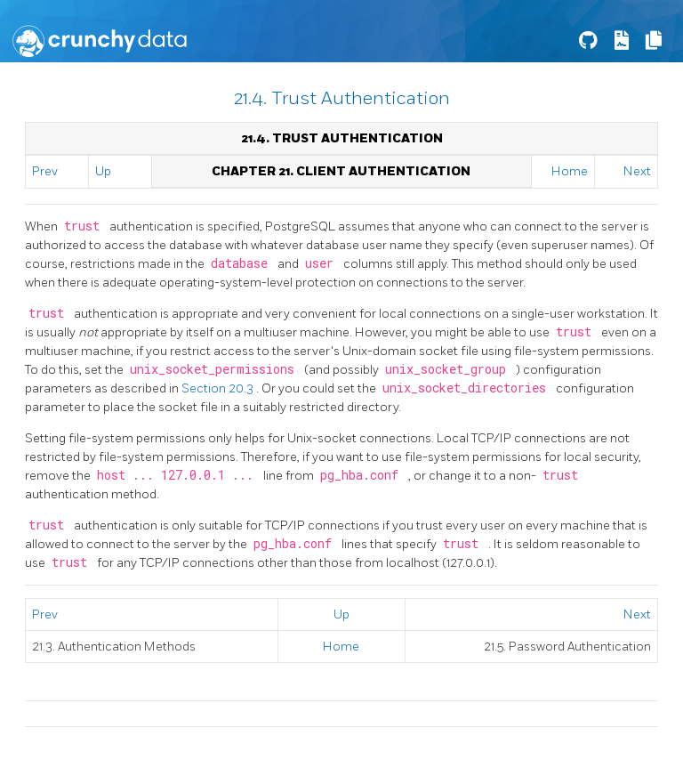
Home (570, 171)
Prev (45, 171)
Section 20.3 (219, 388)
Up (103, 171)
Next (637, 171)
